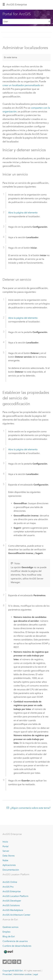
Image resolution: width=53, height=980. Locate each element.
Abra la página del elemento (23, 213)
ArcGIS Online (10, 882)
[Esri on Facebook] (9, 962)
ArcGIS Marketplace (13, 910)
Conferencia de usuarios (15, 941)
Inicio (5, 842)
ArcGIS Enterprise (17, 5)
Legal (36, 974)
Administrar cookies (22, 974)
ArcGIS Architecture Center (16, 915)
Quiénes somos (10, 927)
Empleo (7, 932)
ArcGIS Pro (8, 887)
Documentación (11, 870)
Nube (5, 860)
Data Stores (9, 856)
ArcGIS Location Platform (15, 896)
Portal (6, 846)
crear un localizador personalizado (21, 85)
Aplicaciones (9, 865)
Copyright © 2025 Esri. (13, 971)
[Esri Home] (8, 952)
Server (6, 851)
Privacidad (7, 974)
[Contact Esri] (19, 962)
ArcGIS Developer (12, 901)
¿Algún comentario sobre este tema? (30, 808)
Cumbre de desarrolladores (17, 946)
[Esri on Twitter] (5, 962)
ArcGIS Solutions (11, 905)
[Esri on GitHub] (14, 962)
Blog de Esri (9, 936)
